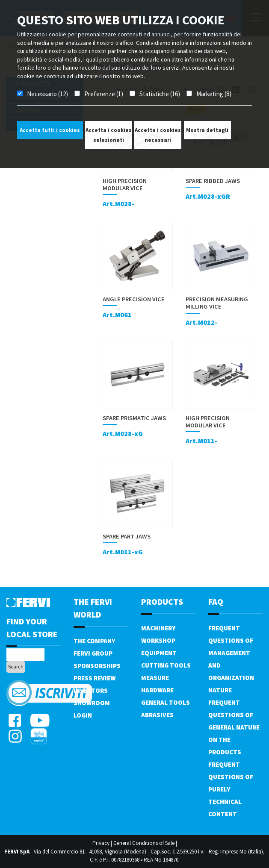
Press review (95, 678)
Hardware (157, 690)
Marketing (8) (214, 94)
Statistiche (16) (160, 94)
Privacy (101, 843)
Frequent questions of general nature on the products (234, 727)
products (162, 602)
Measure (155, 678)
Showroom (92, 703)
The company (94, 641)
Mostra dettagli (207, 130)
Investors (91, 690)
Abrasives (157, 715)
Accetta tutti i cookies (50, 130)
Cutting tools (166, 665)
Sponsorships (97, 666)
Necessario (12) (47, 94)
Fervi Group (93, 653)
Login (83, 715)
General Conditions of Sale (144, 843)
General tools (166, 702)
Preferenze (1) (104, 94)
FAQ (216, 602)
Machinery (158, 628)
